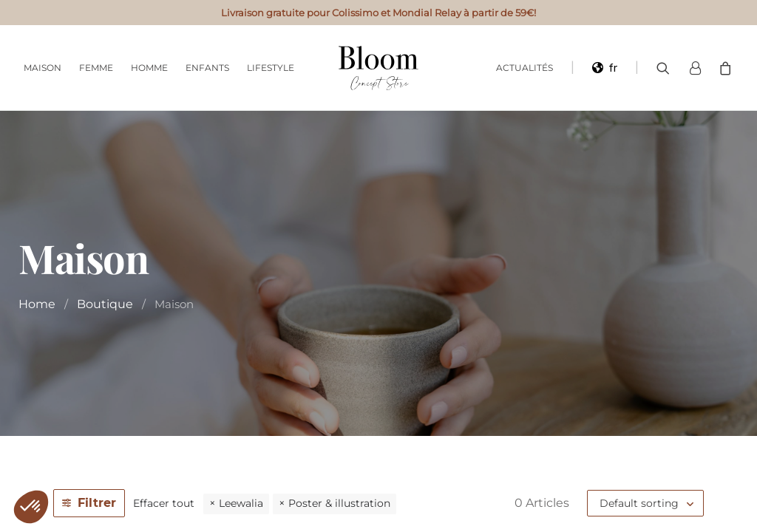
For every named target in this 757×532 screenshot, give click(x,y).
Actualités (525, 68)
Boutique (105, 304)
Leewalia (241, 503)
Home (37, 304)
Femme (96, 68)
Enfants (207, 68)
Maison (43, 68)
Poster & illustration (339, 503)
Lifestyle (271, 68)
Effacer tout (164, 503)
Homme (149, 68)
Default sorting (639, 503)
